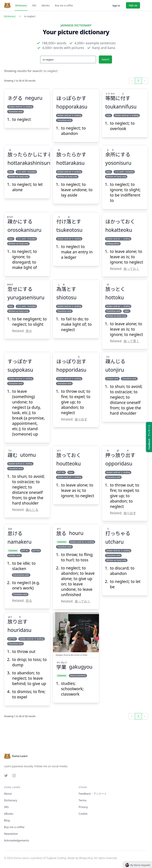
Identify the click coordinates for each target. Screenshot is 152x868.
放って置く (131, 341)
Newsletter (11, 834)
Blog (7, 820)
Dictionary (21, 5)
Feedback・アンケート (93, 794)
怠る (29, 601)
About (8, 794)
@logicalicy (86, 858)
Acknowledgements (16, 840)
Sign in (116, 6)
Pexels (85, 655)
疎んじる (32, 510)
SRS (34, 5)
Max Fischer (75, 655)
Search (105, 59)
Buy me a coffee (64, 5)
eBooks (46, 5)
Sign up (133, 5)
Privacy (83, 807)
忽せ (29, 331)
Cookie (83, 814)
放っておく (131, 269)
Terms (83, 800)
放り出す (81, 419)
